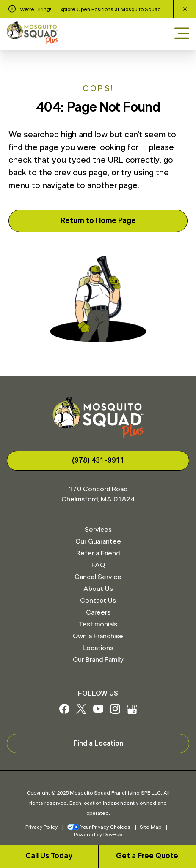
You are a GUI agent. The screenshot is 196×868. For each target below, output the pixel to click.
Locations (98, 648)
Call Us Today (49, 856)
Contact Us (98, 601)
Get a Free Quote (147, 856)
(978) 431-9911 (98, 460)
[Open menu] (182, 34)
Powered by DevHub (98, 835)
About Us (98, 589)
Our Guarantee (98, 541)
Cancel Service (98, 577)
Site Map (150, 827)
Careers (98, 612)
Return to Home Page (98, 221)
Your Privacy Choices (99, 827)
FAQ (98, 565)
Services (98, 530)
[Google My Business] (132, 712)
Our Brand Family (98, 660)
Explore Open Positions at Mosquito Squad (109, 9)
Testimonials (98, 624)
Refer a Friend (98, 553)
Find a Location (98, 743)
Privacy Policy (41, 827)
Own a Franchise (98, 636)
